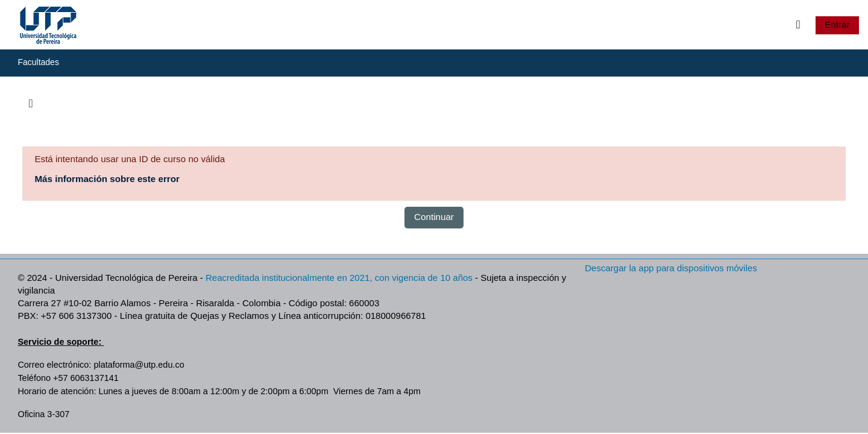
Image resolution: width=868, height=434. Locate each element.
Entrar (837, 24)
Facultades (38, 62)
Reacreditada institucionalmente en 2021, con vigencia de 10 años (339, 278)
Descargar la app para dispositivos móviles (671, 268)
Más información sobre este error (107, 179)
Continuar (434, 217)
